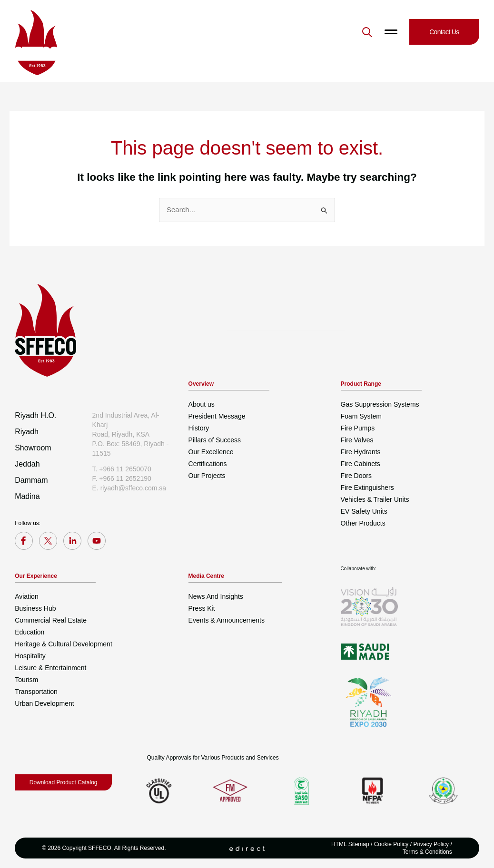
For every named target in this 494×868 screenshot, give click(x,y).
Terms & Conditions (427, 852)
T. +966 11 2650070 (122, 469)
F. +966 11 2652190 (122, 478)
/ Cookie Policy (389, 844)
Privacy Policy (431, 844)
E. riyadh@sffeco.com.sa (129, 488)
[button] (367, 32)
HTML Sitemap (350, 844)
